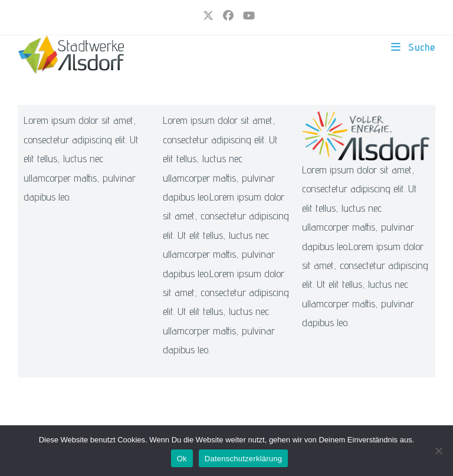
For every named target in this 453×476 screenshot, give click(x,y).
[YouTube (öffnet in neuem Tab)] (247, 16)
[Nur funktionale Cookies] (438, 451)
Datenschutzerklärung (243, 459)
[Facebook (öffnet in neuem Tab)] (228, 16)
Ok (182, 459)
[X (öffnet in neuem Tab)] (208, 16)
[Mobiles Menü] (413, 47)
